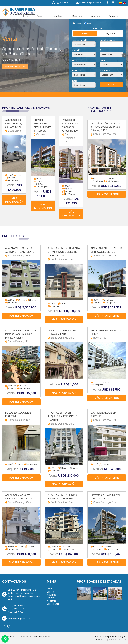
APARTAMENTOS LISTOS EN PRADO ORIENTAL (64, 499)
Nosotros (95, 16)
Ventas (41, 16)
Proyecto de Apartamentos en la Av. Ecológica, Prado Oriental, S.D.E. (107, 129)
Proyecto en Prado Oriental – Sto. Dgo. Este (107, 499)
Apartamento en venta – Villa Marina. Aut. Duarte (21, 499)
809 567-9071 (67, 3)
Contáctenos (115, 16)
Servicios (77, 16)
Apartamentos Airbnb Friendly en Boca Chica (14, 126)
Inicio (26, 16)
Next (124, 55)
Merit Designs (119, 636)
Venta (81, 33)
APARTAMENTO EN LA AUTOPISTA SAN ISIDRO (21, 252)
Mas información (15, 67)
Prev (4, 55)
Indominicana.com (117, 639)
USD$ (78, 23)
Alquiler (106, 33)
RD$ (89, 23)
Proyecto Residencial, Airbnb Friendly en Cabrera (43, 127)
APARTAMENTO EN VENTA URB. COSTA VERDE (107, 252)
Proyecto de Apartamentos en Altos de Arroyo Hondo (71, 131)
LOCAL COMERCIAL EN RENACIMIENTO (64, 334)
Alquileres (58, 16)
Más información (14, 200)
